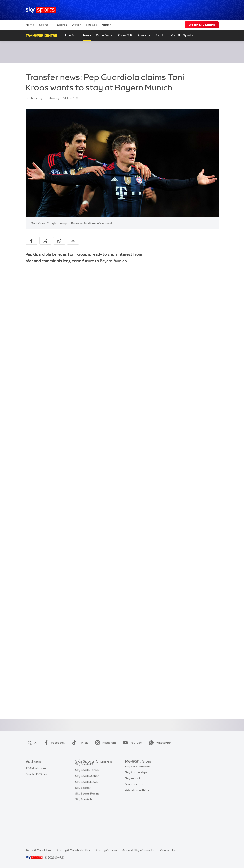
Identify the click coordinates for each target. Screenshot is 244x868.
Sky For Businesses (138, 791)
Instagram (105, 743)
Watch (76, 25)
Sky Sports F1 (84, 797)
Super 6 (31, 773)
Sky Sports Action (87, 809)
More (107, 25)
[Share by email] (73, 241)
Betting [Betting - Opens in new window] (161, 35)
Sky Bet (91, 25)
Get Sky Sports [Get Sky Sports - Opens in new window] (182, 35)
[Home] (41, 10)
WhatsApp (159, 743)
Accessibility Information (139, 850)
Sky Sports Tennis (87, 803)
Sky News (131, 773)
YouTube (132, 743)
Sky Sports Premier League (93, 773)
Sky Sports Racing (87, 826)
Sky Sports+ (83, 820)
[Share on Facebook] (31, 241)
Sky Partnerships (136, 797)
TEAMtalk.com (36, 779)
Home (30, 25)
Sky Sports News (86, 814)
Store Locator (134, 809)
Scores (62, 25)
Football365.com (37, 785)
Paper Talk (125, 35)
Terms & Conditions (38, 850)
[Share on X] (45, 241)
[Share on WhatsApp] (59, 241)
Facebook (53, 743)
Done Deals (104, 35)
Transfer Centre (41, 35)
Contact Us (168, 850)
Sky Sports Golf (86, 791)
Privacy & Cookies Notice (73, 850)
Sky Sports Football (88, 779)
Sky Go (130, 779)
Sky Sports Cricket (88, 785)
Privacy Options (106, 850)
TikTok (79, 743)
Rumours (144, 35)
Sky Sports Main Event (90, 767)
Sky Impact (133, 803)
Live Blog (72, 35)
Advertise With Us (137, 814)
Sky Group (132, 785)
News (87, 35)
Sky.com (131, 767)
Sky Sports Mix (85, 832)
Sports (46, 25)
